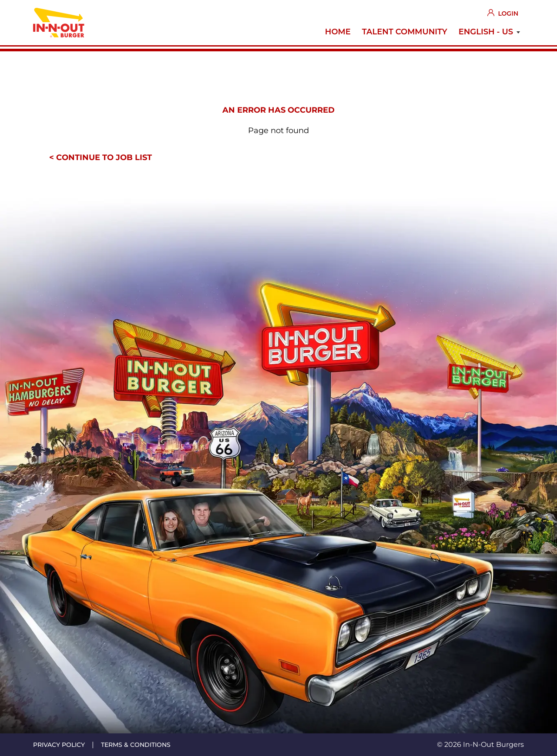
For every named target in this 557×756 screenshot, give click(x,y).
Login (508, 13)
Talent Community (405, 32)
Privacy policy (59, 745)
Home (338, 32)
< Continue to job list (101, 157)
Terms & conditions (136, 745)
